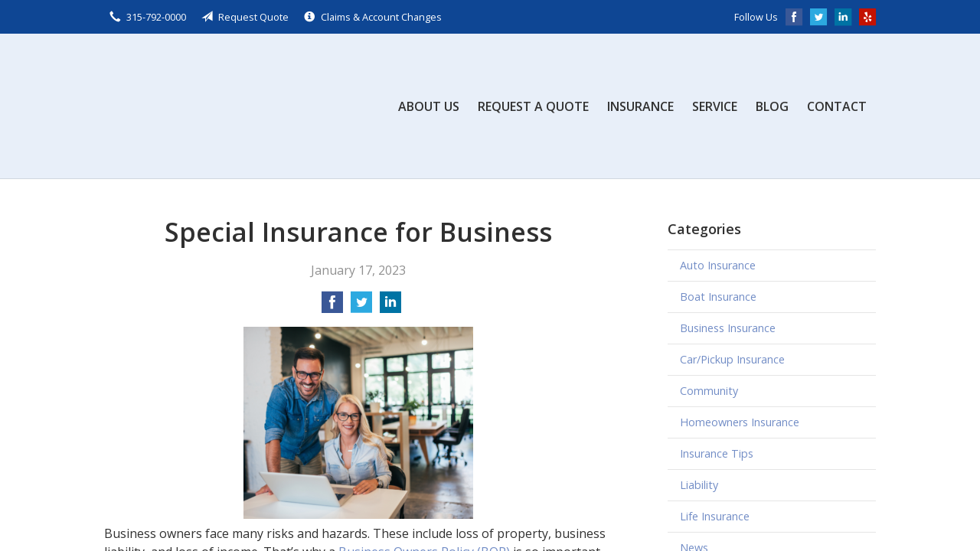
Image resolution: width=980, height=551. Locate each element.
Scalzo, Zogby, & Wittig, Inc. (219, 106)
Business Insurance (728, 328)
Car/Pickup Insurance (732, 359)
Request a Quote (533, 106)
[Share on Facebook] (332, 307)
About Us (429, 106)
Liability (699, 485)
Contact (837, 106)
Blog (772, 106)
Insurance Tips (717, 453)
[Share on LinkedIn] (390, 307)
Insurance (640, 106)
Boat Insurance (718, 297)
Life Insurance (715, 516)
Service (715, 106)
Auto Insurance (718, 265)
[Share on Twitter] (361, 307)
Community (709, 391)
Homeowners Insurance (740, 422)
